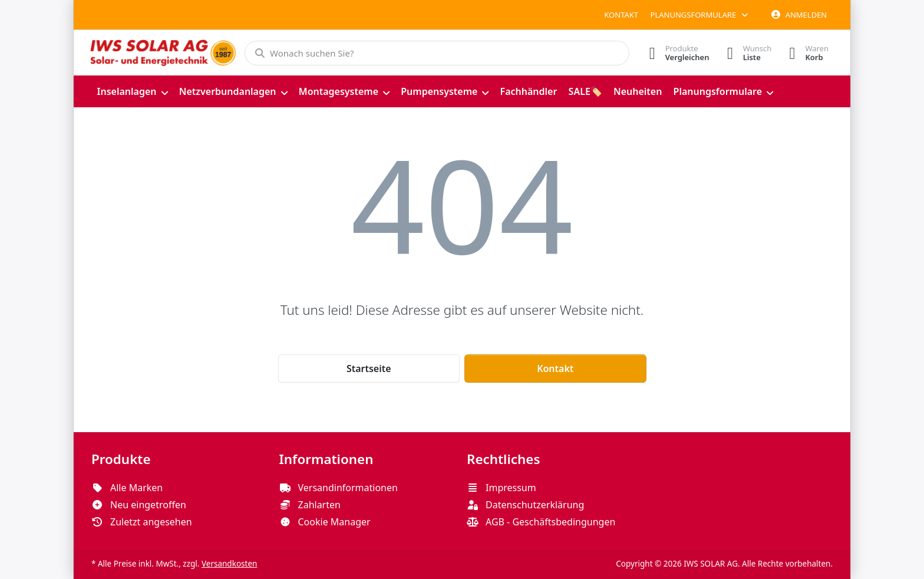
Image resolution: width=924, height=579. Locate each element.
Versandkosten (229, 564)
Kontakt (621, 15)
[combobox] (437, 53)
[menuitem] (132, 92)
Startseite (369, 369)
